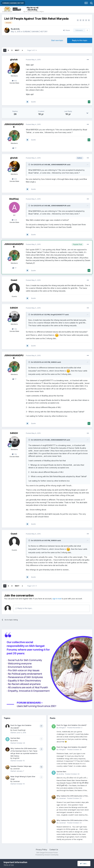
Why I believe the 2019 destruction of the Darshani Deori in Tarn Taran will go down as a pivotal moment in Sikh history (73, 796)
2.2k (14, 220)
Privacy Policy (42, 850)
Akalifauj (14, 199)
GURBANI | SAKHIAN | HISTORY (35, 32)
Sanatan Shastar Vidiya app (21, 766)
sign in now (57, 599)
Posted (33, 60)
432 (14, 81)
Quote (33, 102)
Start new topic (57, 40)
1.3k (14, 329)
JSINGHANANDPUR (14, 126)
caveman (16, 769)
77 (14, 148)
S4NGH (14, 308)
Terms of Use (9, 865)
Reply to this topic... (24, 608)
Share (67, 30)
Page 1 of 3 (32, 50)
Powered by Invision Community (47, 855)
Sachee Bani (15, 738)
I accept (85, 863)
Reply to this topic (80, 40)
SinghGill (16, 758)
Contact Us (54, 850)
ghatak (16, 29)
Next (17, 50)
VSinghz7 (62, 728)
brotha (15, 741)
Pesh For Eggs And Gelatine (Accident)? (72, 725)
